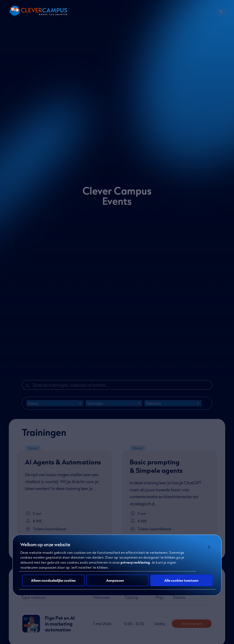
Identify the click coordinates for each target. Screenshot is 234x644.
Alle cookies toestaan (181, 585)
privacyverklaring (135, 567)
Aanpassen (118, 585)
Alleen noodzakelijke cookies (53, 585)
